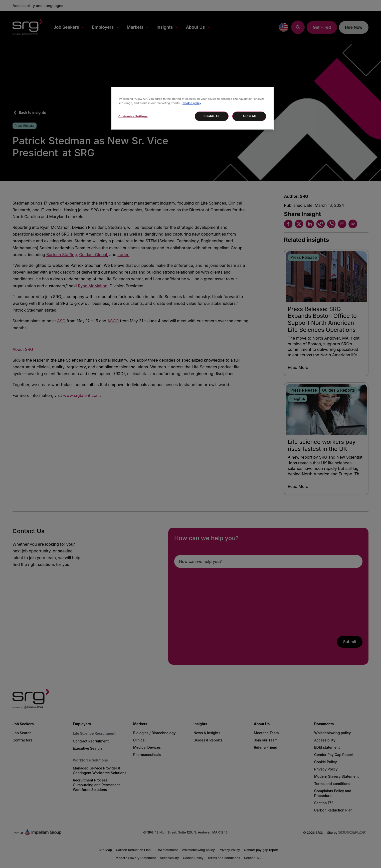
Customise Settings (133, 116)
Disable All (212, 116)
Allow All (249, 116)
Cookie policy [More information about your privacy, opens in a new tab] (192, 103)
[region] (192, 108)
